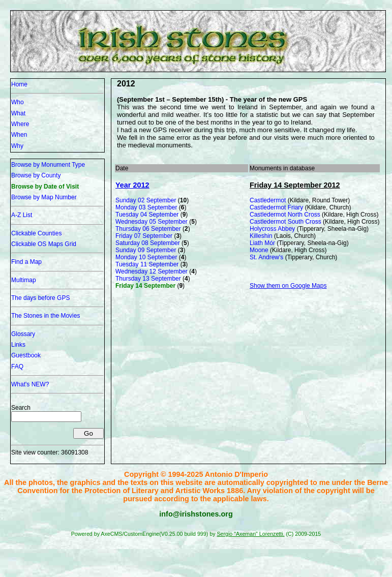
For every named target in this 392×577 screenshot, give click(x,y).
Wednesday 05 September (152, 222)
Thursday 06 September (148, 229)
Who (18, 102)
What (18, 113)
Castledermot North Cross (285, 215)
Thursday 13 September (148, 279)
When (19, 135)
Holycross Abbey (272, 229)
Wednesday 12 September (152, 271)
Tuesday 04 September (147, 215)
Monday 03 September (146, 207)
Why (17, 146)
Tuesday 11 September (147, 264)
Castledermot (268, 200)
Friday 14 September (145, 286)
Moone (259, 250)
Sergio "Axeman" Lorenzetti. (250, 534)
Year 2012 (132, 185)
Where (20, 124)
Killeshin (261, 236)
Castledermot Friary (276, 207)
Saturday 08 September (148, 243)
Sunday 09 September (146, 250)
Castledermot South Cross (285, 222)
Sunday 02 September (146, 200)
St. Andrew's (266, 257)
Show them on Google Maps (288, 286)
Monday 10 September (146, 257)
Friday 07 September (144, 236)
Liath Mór (262, 243)
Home (19, 84)
